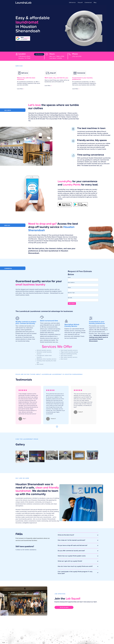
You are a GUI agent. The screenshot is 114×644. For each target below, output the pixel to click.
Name (69, 277)
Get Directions (39, 54)
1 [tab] (57, 426)
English (4, 643)
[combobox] (5, 643)
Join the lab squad (64, 607)
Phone (69, 288)
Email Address (71, 283)
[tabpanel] (28, 405)
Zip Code (70, 298)
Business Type (71, 293)
